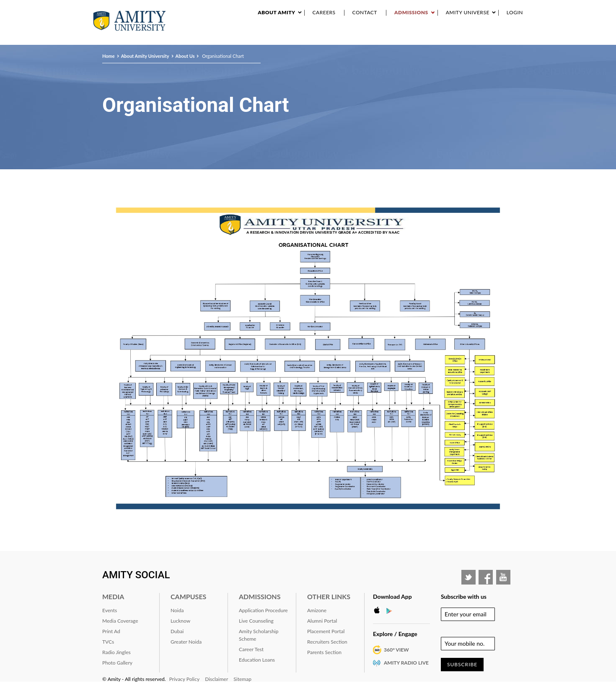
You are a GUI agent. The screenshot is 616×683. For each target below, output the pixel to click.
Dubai (177, 631)
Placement (496, 37)
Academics (300, 37)
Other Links (329, 596)
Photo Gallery (117, 663)
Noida (177, 610)
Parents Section (324, 652)
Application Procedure (263, 610)
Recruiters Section (327, 642)
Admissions (411, 12)
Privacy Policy (184, 679)
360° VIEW (396, 650)
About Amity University (250, 37)
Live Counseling (256, 621)
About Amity (276, 12)
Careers (324, 12)
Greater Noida (186, 642)
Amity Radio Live (406, 663)
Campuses (188, 596)
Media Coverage (120, 621)
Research (330, 37)
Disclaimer (216, 679)
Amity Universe (468, 12)
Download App (392, 596)
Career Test (251, 649)
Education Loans (257, 660)
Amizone (317, 610)
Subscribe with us (464, 596)
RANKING (443, 37)
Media (113, 596)
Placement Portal (326, 631)
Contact (365, 12)
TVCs (108, 642)
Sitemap (242, 679)
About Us (185, 56)
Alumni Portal (322, 621)
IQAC (520, 37)
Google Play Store (392, 611)
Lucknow (180, 621)
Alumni (467, 37)
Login (515, 12)
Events (357, 37)
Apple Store (379, 611)
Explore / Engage (395, 634)
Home (109, 56)
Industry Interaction (399, 37)
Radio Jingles (116, 652)
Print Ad (111, 631)
